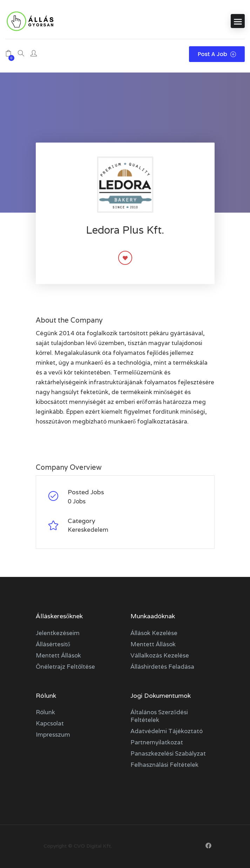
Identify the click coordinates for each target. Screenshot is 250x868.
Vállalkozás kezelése (160, 655)
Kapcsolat (50, 723)
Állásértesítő (53, 644)
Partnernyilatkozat (157, 742)
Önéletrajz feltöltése (65, 667)
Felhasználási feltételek (164, 765)
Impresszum (53, 735)
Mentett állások (58, 655)
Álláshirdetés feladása (162, 667)
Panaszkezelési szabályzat (168, 753)
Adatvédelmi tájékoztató (167, 731)
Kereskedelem (88, 530)
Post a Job (217, 54)
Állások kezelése (154, 633)
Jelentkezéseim (58, 633)
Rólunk (45, 712)
